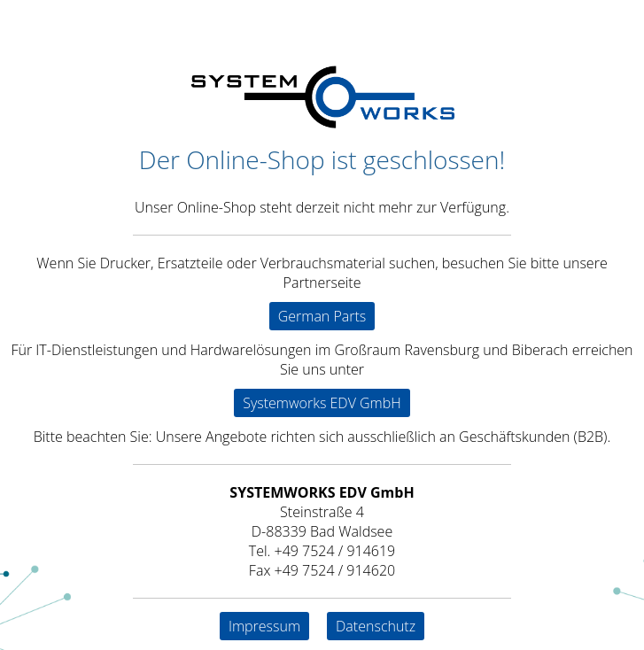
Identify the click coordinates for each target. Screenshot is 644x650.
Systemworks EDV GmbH (322, 403)
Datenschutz (376, 626)
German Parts (322, 316)
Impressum (264, 626)
